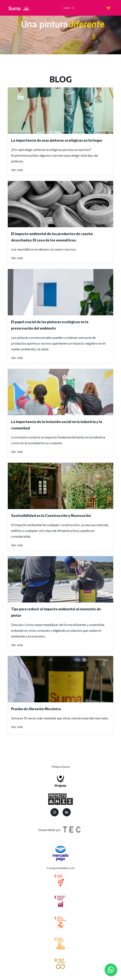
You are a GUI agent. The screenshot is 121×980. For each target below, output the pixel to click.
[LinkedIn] (67, 812)
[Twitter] (55, 812)
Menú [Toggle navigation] (69, 8)
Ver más (17, 170)
